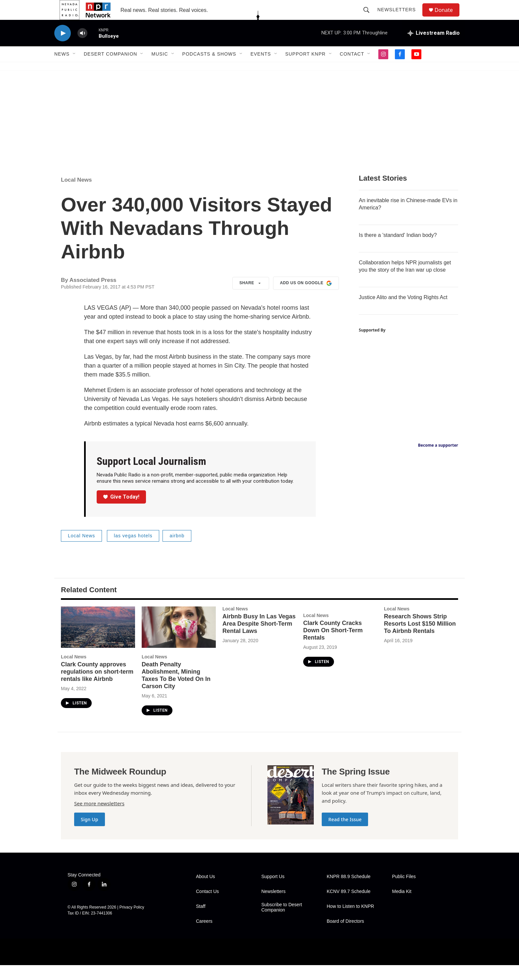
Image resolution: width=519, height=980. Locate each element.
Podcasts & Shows (209, 69)
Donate (448, 17)
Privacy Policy (132, 922)
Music (160, 69)
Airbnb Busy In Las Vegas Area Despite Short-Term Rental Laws (259, 639)
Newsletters (400, 17)
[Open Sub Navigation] (74, 69)
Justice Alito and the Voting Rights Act (403, 312)
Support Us (273, 891)
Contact (352, 69)
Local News (76, 195)
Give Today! (121, 512)
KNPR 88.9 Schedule (349, 891)
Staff (201, 921)
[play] (63, 48)
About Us (206, 891)
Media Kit (402, 906)
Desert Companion (110, 69)
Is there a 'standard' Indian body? (398, 250)
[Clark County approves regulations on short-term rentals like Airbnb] (98, 642)
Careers (204, 936)
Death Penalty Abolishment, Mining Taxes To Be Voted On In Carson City (176, 690)
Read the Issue (345, 834)
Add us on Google (306, 298)
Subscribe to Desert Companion (282, 922)
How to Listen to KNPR (350, 921)
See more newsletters (99, 818)
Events (261, 69)
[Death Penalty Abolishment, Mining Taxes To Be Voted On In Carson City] (179, 642)
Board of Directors (345, 936)
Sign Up (90, 834)
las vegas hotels (133, 551)
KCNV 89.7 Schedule (349, 906)
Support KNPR (306, 69)
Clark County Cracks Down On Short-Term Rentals (333, 645)
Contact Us (207, 906)
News (62, 69)
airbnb (177, 551)
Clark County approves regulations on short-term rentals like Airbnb (97, 687)
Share (251, 298)
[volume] (82, 48)
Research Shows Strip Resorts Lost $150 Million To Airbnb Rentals (420, 639)
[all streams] (434, 48)
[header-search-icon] (369, 17)
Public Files (404, 891)
